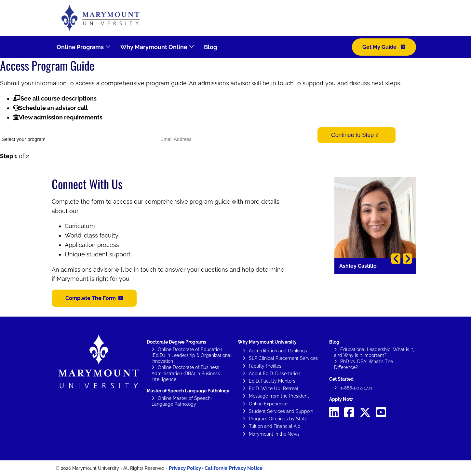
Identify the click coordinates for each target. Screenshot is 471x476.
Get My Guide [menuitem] (380, 47)
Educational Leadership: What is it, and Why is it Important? (374, 352)
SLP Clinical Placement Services (283, 358)
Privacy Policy (185, 468)
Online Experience (268, 404)
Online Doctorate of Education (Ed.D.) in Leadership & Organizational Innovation (192, 355)
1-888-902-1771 (356, 388)
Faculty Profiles (265, 366)
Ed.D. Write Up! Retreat (274, 388)
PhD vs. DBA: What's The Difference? (363, 364)
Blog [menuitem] (210, 47)
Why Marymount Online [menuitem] (154, 47)
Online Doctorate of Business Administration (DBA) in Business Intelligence (186, 373)
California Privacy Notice (234, 468)
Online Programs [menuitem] (80, 47)
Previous (396, 259)
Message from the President (279, 396)
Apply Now (341, 399)
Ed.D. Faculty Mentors (272, 381)
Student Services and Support (281, 411)
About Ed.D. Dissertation (275, 374)
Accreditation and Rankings (278, 351)
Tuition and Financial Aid (275, 426)
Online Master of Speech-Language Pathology (182, 401)
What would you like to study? (29, 129)
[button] (94, 298)
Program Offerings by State (278, 419)
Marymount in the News (274, 434)
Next (407, 259)
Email (164, 129)
